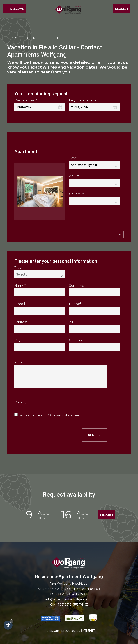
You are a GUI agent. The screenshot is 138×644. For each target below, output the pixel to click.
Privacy (20, 402)
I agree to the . (50, 415)
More (19, 362)
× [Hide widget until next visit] (12, 621)
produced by (78, 631)
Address (21, 322)
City (17, 340)
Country (76, 340)
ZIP (72, 322)
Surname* (77, 286)
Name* (20, 286)
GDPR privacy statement (61, 415)
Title (18, 268)
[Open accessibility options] (8, 625)
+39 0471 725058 (76, 594)
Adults (74, 176)
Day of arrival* (26, 100)
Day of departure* (83, 100)
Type (73, 158)
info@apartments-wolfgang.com (69, 599)
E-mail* (20, 304)
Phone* (75, 304)
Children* (77, 194)
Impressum (51, 631)
